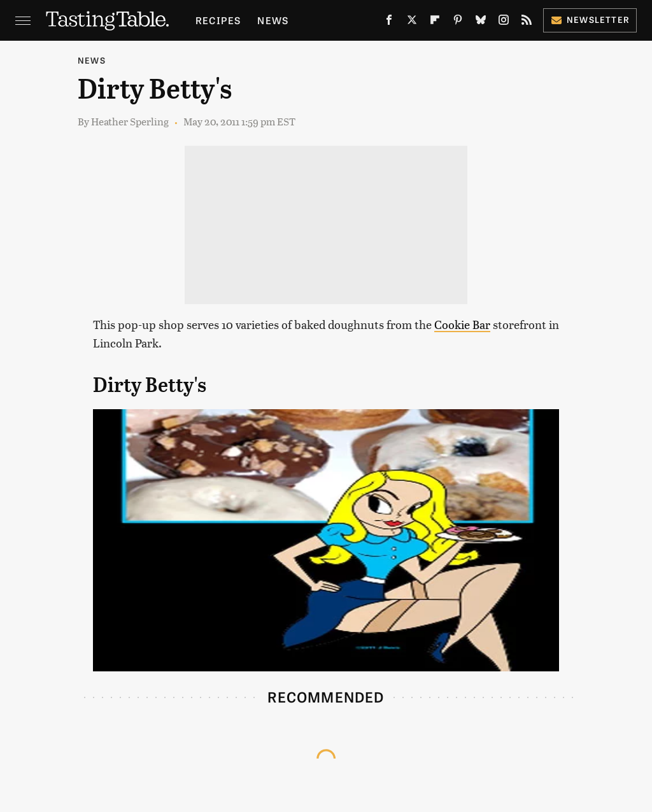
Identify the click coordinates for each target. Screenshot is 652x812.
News (273, 20)
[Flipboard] (435, 22)
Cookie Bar (462, 324)
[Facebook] (389, 22)
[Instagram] (504, 22)
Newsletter (590, 19)
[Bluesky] (481, 22)
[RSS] (527, 22)
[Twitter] (412, 22)
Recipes (218, 20)
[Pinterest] (458, 22)
